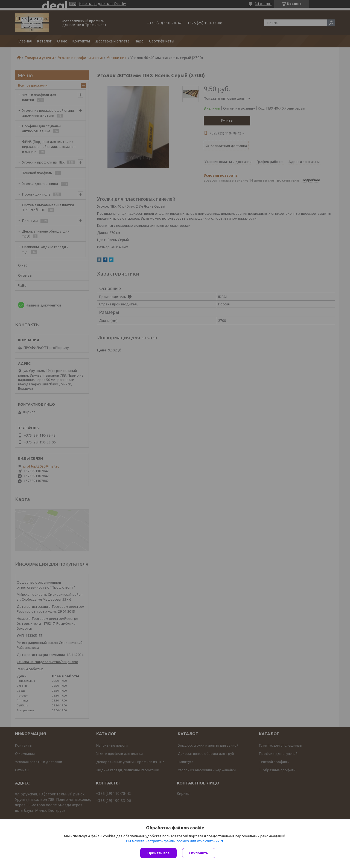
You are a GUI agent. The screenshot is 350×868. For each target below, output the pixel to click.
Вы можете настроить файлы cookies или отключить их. (173, 841)
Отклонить (199, 853)
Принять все (158, 853)
